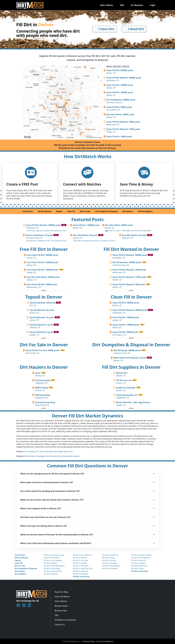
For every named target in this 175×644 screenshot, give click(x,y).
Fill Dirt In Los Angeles (53, 560)
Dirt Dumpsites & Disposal (106, 211)
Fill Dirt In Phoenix (80, 571)
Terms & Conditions (105, 641)
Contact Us (60, 625)
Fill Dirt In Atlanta (51, 574)
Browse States (61, 606)
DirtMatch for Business (65, 620)
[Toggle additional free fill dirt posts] (44, 291)
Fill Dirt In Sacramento (53, 571)
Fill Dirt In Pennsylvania (141, 558)
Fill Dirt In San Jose (80, 560)
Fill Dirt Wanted (44, 211)
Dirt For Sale (85, 211)
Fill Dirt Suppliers (145, 211)
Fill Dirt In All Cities (81, 577)
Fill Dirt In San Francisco (83, 555)
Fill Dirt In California (110, 555)
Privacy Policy (89, 641)
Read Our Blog (61, 592)
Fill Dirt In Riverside (52, 558)
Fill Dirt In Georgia (109, 563)
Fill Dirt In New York (139, 566)
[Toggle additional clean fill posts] (131, 338)
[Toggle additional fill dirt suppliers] (131, 408)
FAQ (122, 5)
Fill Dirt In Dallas (50, 563)
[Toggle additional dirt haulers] (44, 408)
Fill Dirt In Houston (81, 574)
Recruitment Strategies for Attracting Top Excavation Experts (52, 456)
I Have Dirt (105, 29)
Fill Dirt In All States (140, 571)
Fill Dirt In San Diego (52, 568)
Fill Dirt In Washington (111, 566)
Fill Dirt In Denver (80, 558)
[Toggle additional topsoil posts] (44, 338)
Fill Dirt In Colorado (110, 568)
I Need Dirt (134, 29)
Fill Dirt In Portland (81, 566)
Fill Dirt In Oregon (139, 563)
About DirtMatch (62, 597)
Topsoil (59, 211)
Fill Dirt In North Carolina (141, 555)
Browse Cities (61, 611)
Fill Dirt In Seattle (80, 563)
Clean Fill (71, 211)
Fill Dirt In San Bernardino (54, 566)
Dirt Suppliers (21, 574)
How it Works (106, 5)
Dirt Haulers (128, 211)
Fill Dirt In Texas (108, 558)
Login (153, 5)
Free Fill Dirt (28, 211)
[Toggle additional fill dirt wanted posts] (131, 291)
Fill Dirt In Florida (109, 560)
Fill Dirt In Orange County (54, 555)
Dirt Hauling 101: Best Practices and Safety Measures (49, 451)
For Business (137, 5)
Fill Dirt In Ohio (137, 568)
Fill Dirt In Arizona (139, 560)
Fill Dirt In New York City (83, 568)
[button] (88, 474)
